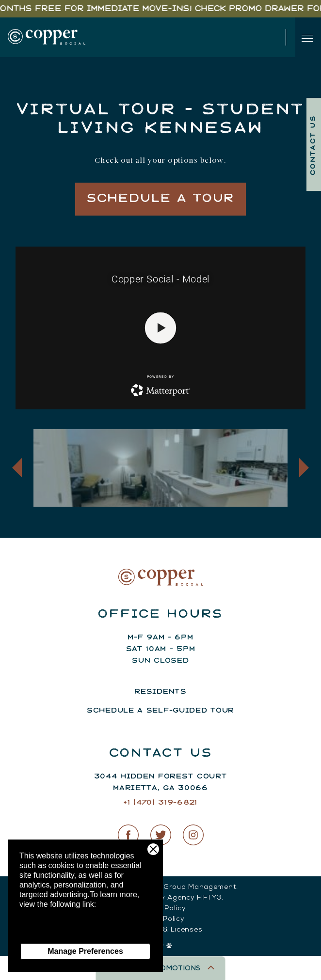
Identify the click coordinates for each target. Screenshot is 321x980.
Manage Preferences (85, 951)
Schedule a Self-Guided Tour (160, 711)
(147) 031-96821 (216, 37)
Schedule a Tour (161, 199)
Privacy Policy (44, 933)
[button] (17, 468)
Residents (160, 692)
